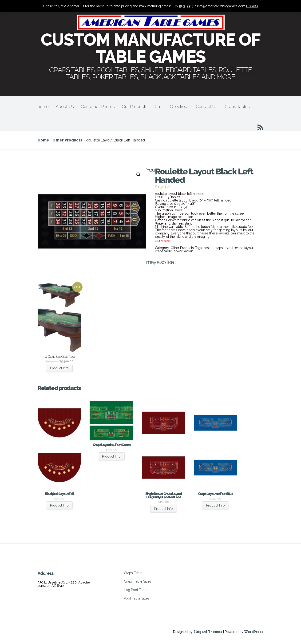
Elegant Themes (208, 632)
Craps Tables (237, 107)
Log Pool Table (136, 590)
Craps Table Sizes (138, 581)
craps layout (244, 248)
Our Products (135, 107)
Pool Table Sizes (137, 598)
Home (43, 140)
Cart (159, 107)
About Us (65, 107)
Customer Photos (98, 107)
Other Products (67, 140)
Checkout (179, 107)
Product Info (59, 368)
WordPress (254, 632)
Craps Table (133, 573)
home (43, 107)
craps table (163, 251)
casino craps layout (218, 248)
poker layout (183, 251)
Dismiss (252, 6)
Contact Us (207, 107)
